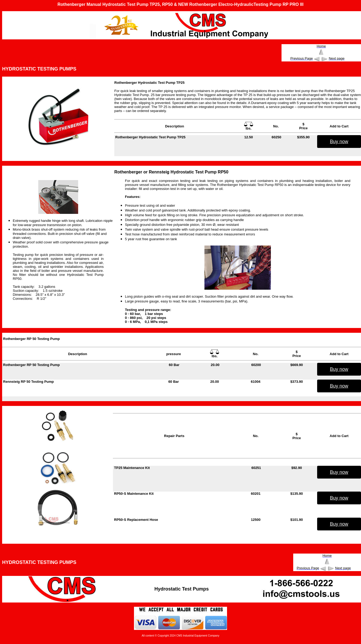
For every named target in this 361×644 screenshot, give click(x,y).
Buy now (339, 142)
